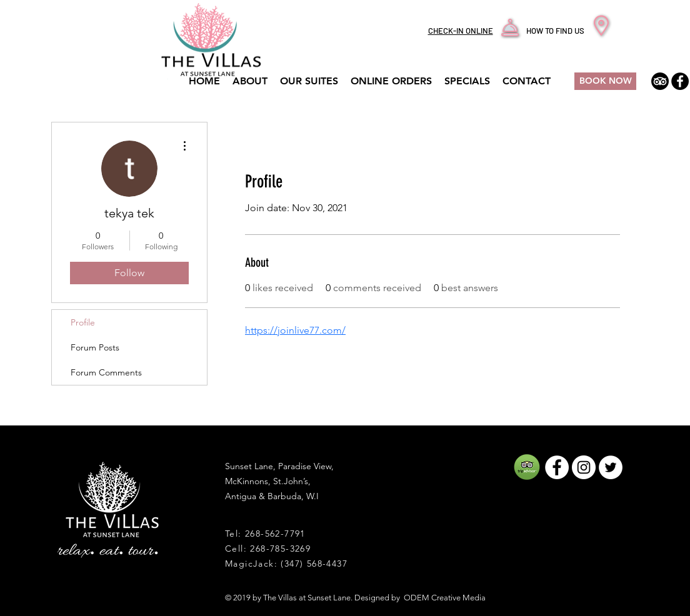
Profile (83, 322)
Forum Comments (106, 372)
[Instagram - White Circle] (584, 467)
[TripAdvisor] (660, 81)
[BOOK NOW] (605, 81)
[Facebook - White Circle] (557, 467)
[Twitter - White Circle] (611, 467)
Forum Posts (95, 347)
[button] (467, 81)
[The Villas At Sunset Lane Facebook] (680, 81)
